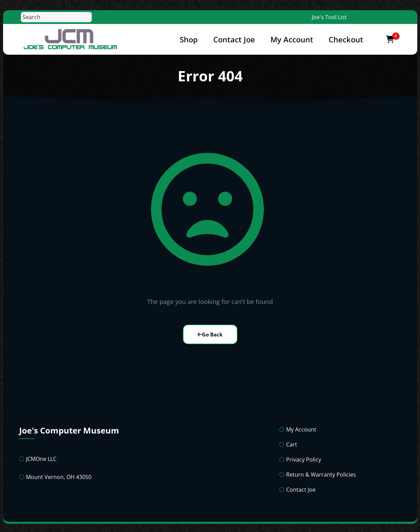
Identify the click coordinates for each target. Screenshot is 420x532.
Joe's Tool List (329, 17)
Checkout (346, 39)
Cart (292, 444)
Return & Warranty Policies (321, 475)
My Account (292, 39)
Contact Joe (234, 39)
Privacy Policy (304, 460)
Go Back (210, 334)
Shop (189, 39)
